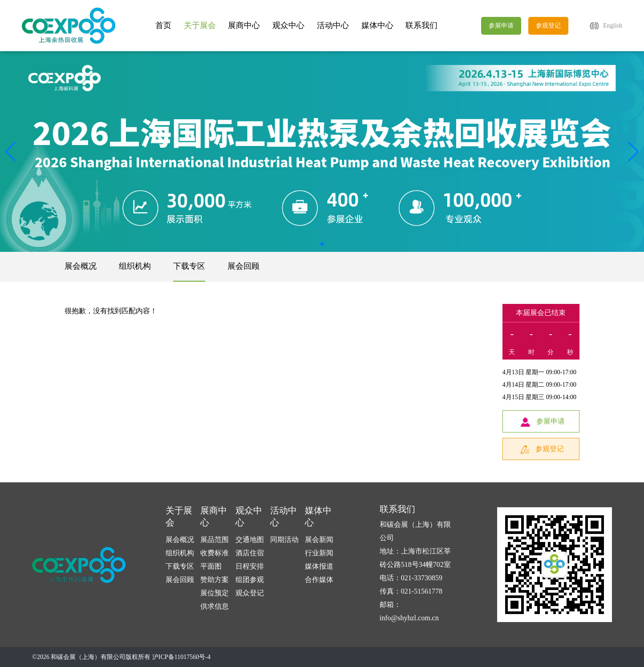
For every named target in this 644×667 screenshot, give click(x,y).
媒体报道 (319, 566)
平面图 (211, 566)
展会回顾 (243, 266)
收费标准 (215, 553)
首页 (163, 25)
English (613, 26)
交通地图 (250, 540)
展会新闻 (319, 540)
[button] (634, 152)
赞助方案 (215, 580)
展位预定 (215, 593)
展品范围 (215, 540)
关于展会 (200, 25)
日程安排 (250, 566)
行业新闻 (319, 553)
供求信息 (215, 606)
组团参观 (250, 580)
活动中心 (333, 25)
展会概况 (81, 266)
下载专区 (189, 266)
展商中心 (244, 25)
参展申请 (501, 26)
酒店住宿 (250, 553)
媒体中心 (377, 25)
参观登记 (548, 26)
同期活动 (284, 540)
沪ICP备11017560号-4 (181, 657)
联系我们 (421, 25)
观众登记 (250, 593)
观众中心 (288, 25)
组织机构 (135, 266)
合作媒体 (319, 580)
